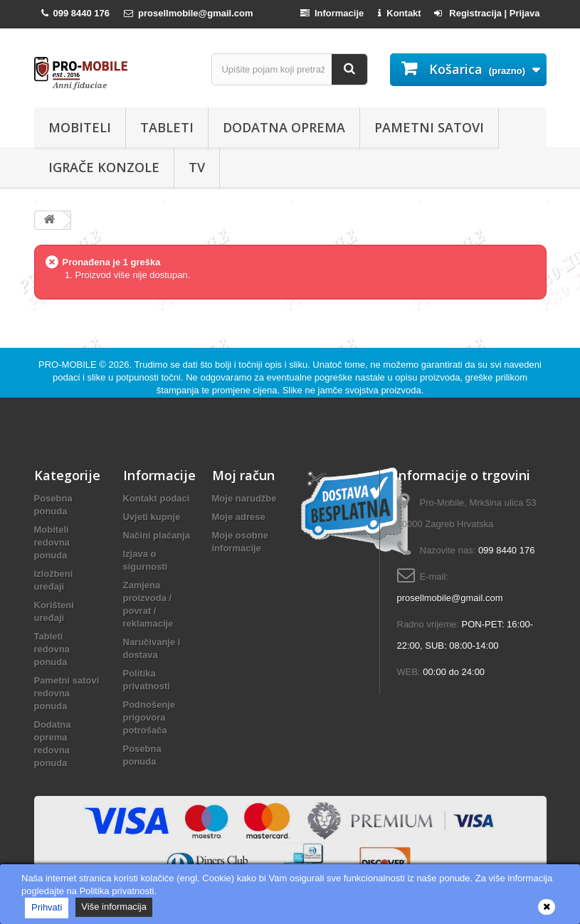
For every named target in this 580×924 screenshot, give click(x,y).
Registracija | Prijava (487, 13)
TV (197, 167)
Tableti (167, 127)
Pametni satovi (429, 127)
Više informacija (114, 907)
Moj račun (243, 475)
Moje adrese (239, 517)
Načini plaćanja (157, 535)
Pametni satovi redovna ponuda (67, 693)
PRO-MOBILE (69, 365)
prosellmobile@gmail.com (450, 598)
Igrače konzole (104, 167)
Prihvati (47, 907)
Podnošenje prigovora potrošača (149, 717)
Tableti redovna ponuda (52, 649)
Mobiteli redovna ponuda (52, 542)
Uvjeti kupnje (152, 517)
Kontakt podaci (157, 498)
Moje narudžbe (244, 498)
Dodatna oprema (284, 127)
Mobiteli (80, 127)
